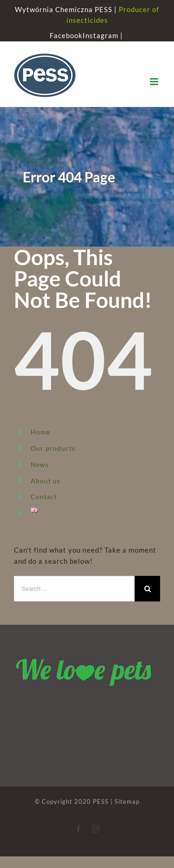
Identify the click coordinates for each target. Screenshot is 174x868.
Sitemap (127, 801)
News (40, 464)
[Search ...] (74, 589)
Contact (44, 497)
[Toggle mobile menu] (155, 82)
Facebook (66, 35)
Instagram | (104, 35)
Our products (53, 448)
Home (40, 432)
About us (45, 481)
